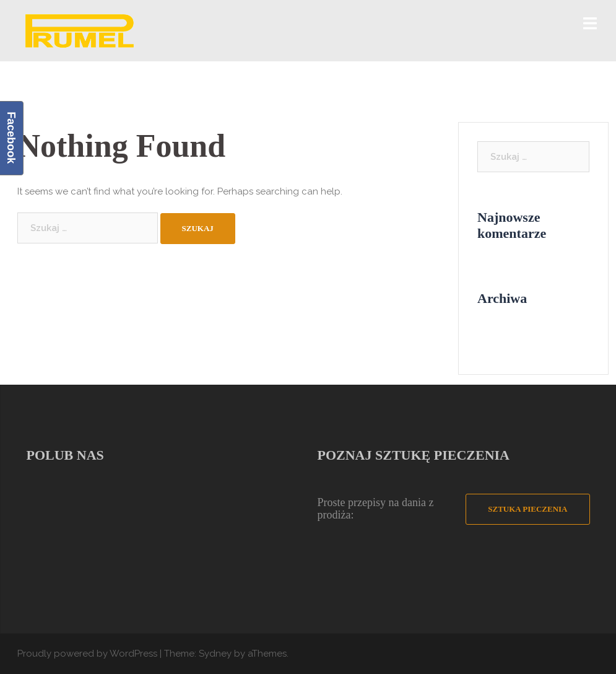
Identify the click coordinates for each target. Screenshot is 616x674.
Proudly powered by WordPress (87, 654)
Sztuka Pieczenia (527, 509)
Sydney (215, 654)
